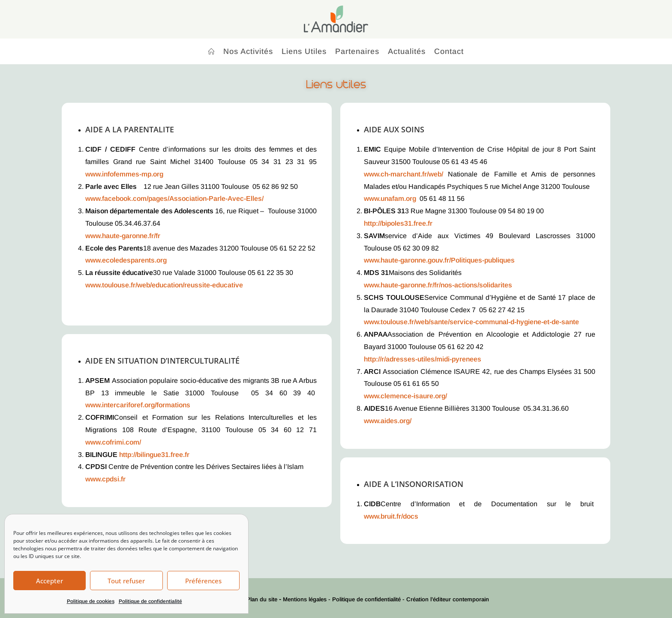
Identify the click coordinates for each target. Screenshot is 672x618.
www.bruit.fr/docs (391, 516)
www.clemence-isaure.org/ (405, 396)
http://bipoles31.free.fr (398, 223)
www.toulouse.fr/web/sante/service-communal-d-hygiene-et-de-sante (471, 322)
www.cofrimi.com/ (113, 442)
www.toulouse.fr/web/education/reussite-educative (164, 285)
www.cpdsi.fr (105, 479)
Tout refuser (126, 581)
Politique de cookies (91, 601)
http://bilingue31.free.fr (154, 455)
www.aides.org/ (388, 421)
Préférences (203, 581)
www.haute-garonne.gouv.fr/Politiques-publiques (439, 260)
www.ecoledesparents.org (126, 260)
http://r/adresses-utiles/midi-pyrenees (423, 359)
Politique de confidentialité (150, 601)
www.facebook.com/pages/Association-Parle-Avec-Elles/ (174, 199)
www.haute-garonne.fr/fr (123, 236)
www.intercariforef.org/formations (138, 405)
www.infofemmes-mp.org (124, 174)
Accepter (49, 581)
